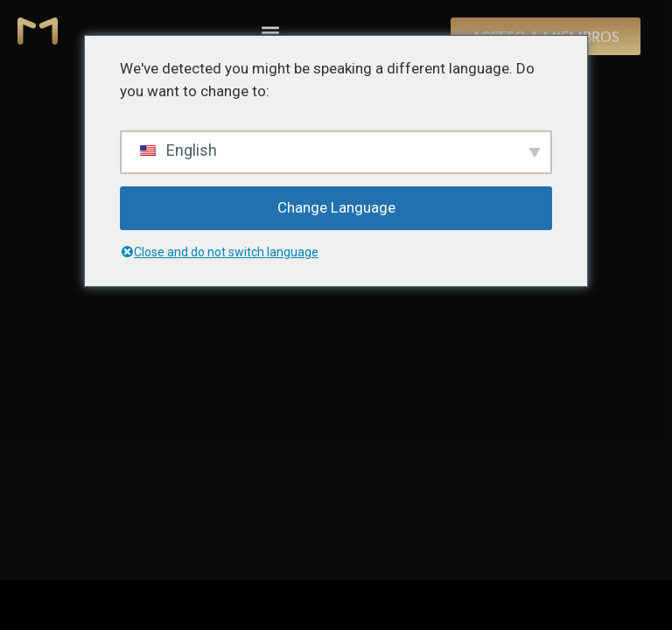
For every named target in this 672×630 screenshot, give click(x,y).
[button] (270, 32)
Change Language (336, 207)
